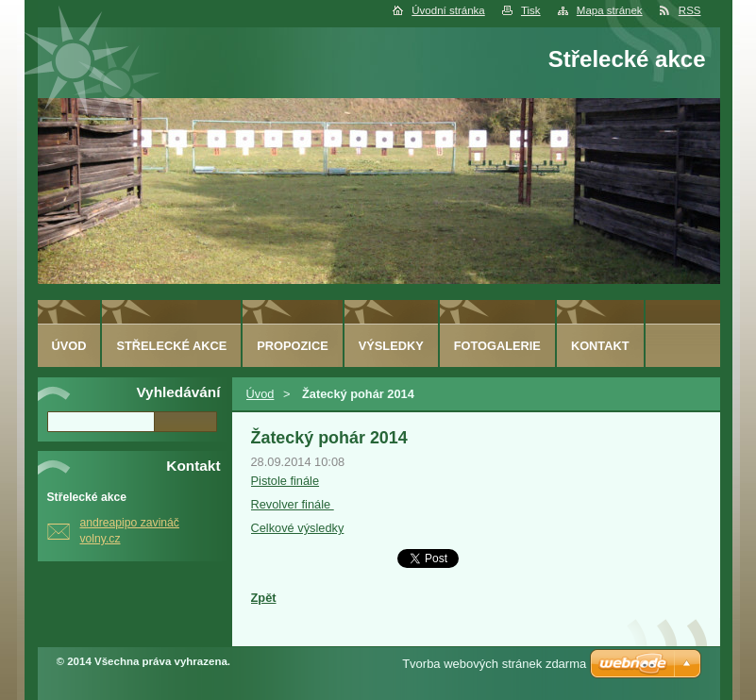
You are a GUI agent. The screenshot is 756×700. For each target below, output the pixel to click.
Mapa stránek (610, 10)
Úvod (260, 394)
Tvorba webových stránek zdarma (494, 664)
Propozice (292, 346)
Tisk (531, 10)
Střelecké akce (171, 346)
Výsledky (391, 346)
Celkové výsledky (298, 528)
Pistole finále (286, 481)
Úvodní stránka (448, 10)
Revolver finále (293, 504)
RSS (690, 10)
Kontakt (600, 346)
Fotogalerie (497, 346)
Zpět (264, 598)
